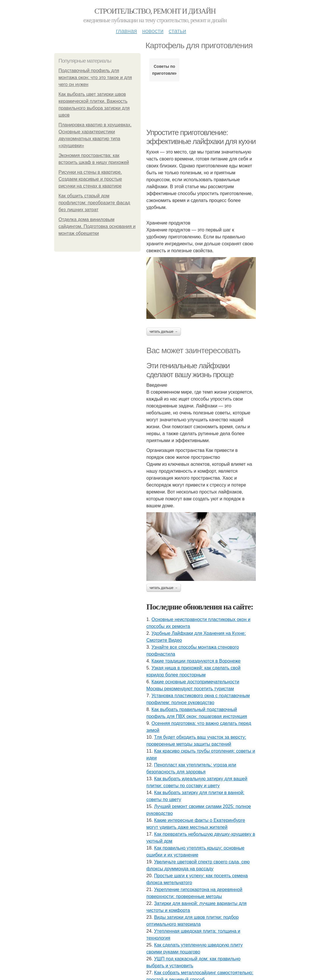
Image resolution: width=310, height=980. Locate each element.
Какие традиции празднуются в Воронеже (196, 661)
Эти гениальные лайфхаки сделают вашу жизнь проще (190, 370)
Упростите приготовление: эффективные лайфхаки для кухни (201, 137)
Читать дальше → (164, 332)
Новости (153, 31)
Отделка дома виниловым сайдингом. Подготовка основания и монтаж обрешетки (97, 226)
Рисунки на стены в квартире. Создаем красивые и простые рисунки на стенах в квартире (90, 179)
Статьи (177, 31)
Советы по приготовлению (164, 70)
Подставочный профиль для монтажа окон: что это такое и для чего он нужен (95, 77)
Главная (126, 31)
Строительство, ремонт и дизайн (155, 11)
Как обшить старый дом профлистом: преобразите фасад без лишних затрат (94, 203)
